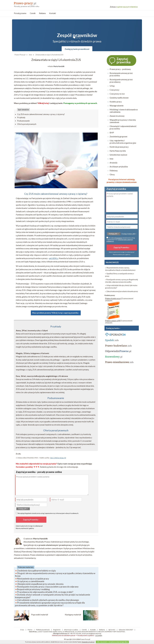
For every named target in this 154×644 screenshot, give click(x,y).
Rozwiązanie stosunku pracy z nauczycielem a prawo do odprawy (48, 587)
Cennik (33, 13)
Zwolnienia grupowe (118, 136)
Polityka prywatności (43, 630)
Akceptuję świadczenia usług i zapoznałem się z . (47, 513)
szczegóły (99, 635)
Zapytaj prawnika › (122, 60)
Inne (111, 159)
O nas (22, 630)
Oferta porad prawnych (27, 124)
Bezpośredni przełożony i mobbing (33, 589)
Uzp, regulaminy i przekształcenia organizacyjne (123, 142)
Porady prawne (20, 13)
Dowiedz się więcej (88, 642)
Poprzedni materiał (40, 615)
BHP (112, 133)
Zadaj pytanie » (113, 328)
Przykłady (21, 117)
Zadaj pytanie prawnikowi (77, 49)
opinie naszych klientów (124, 7)
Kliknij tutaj (43, 103)
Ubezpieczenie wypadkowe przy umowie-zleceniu (40, 584)
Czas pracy (114, 90)
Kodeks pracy (116, 102)
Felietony (114, 170)
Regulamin (28, 513)
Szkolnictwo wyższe (118, 155)
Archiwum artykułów (119, 167)
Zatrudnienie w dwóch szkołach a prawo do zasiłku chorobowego (48, 600)
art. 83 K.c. (54, 258)
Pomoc (30, 630)
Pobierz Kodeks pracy (113, 299)
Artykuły (113, 163)
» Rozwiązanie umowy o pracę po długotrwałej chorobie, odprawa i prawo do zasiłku (122, 281)
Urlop (112, 86)
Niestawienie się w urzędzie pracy (33, 579)
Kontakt (53, 13)
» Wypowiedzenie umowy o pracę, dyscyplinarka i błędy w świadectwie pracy (120, 269)
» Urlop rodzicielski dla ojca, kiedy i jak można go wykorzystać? (121, 287)
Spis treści (112, 630)
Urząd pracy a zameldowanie (31, 581)
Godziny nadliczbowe (119, 98)
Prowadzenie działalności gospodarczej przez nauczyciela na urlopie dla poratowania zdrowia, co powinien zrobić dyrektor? (50, 604)
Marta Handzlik (59, 66)
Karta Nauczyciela (118, 151)
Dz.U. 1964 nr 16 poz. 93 (58, 458)
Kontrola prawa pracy (119, 147)
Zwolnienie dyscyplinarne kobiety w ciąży (36, 571)
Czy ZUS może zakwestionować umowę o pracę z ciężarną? (41, 114)
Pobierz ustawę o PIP (113, 321)
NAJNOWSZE (112, 262)
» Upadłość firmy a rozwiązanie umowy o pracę (120, 275)
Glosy (112, 174)
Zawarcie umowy (117, 116)
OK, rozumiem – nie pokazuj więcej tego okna (112, 642)
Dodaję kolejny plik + (129, 234)
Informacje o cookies (71, 630)
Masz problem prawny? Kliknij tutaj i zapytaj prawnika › (56, 313)
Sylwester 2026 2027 (126, 630)
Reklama (42, 13)
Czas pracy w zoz (117, 94)
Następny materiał (73, 615)
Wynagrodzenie (117, 106)
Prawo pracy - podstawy (120, 69)
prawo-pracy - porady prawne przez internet (32, 4)
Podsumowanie (23, 121)
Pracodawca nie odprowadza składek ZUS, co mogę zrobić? (45, 592)
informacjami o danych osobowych (67, 513)
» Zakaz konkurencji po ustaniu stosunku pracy (122, 291)
